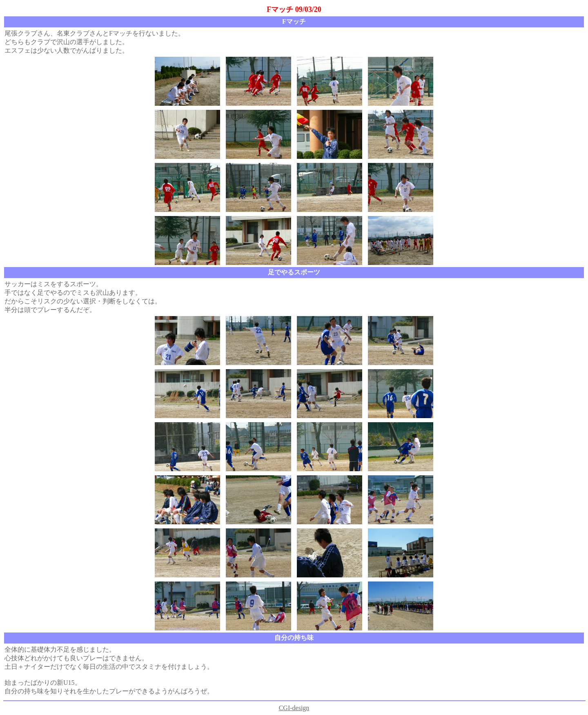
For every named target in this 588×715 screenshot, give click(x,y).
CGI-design (294, 708)
